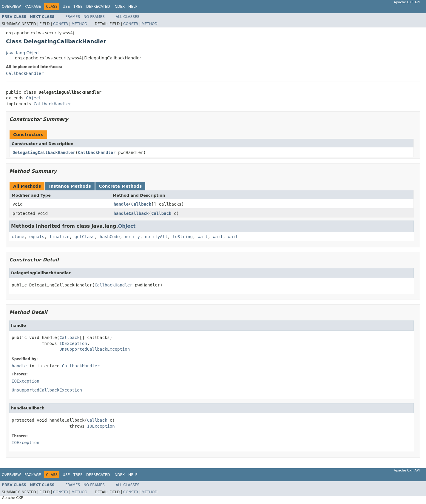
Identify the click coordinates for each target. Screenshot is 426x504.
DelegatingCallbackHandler (44, 152)
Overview (11, 7)
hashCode (110, 237)
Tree (78, 7)
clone (18, 237)
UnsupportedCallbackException (95, 349)
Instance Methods (70, 186)
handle (121, 204)
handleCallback (131, 213)
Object (34, 98)
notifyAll (156, 237)
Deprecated (98, 7)
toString (183, 237)
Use (66, 7)
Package (33, 7)
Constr (61, 24)
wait (203, 237)
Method (80, 24)
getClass (85, 237)
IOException (73, 343)
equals (37, 237)
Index (119, 7)
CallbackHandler (25, 73)
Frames (73, 17)
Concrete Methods (121, 186)
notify (132, 237)
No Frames (94, 17)
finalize (59, 237)
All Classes (128, 17)
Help (133, 7)
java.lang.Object (23, 53)
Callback (141, 204)
